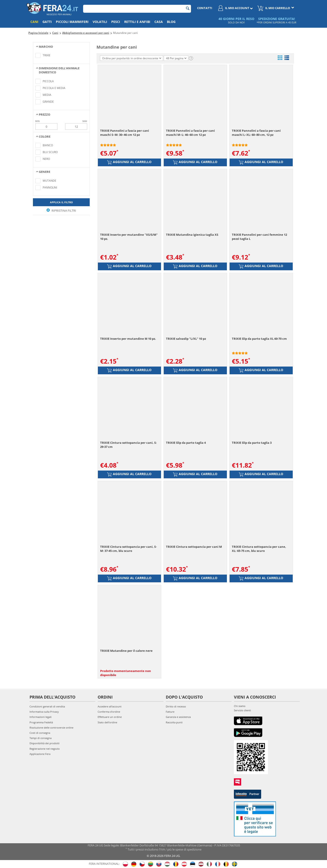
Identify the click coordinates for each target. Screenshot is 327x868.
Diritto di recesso (176, 706)
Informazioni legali (41, 717)
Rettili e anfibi (137, 22)
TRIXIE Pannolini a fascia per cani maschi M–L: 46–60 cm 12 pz (190, 133)
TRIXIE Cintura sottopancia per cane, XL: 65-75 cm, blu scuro (259, 549)
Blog (171, 22)
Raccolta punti (174, 722)
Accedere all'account (110, 706)
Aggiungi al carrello (129, 162)
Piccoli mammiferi (72, 22)
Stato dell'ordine (107, 722)
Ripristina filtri (61, 211)
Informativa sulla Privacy (44, 712)
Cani (34, 22)
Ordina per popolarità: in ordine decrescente (132, 58)
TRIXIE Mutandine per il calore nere (126, 651)
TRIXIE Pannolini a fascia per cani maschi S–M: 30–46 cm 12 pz (125, 133)
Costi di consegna (40, 733)
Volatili (100, 22)
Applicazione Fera (40, 754)
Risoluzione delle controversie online (51, 728)
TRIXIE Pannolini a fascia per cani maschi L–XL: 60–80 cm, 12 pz (256, 133)
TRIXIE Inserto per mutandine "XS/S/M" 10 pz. (129, 237)
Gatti (47, 22)
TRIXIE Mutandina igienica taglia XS (192, 235)
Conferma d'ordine (109, 712)
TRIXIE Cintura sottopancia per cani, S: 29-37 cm (128, 445)
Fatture (170, 712)
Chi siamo (240, 706)
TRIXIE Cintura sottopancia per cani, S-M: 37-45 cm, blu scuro (128, 549)
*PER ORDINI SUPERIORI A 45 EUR (276, 22)
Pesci (116, 22)
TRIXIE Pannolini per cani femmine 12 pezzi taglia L (259, 237)
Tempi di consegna (41, 738)
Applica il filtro (61, 202)
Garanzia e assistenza (178, 717)
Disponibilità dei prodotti (45, 743)
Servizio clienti (242, 710)
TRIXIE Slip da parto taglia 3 (252, 443)
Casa (159, 22)
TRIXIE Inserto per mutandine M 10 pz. (128, 339)
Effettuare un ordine (110, 717)
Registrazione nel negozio (45, 749)
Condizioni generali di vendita (47, 706)
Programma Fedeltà (41, 722)
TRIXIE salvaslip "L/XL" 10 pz (186, 339)
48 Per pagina (176, 58)
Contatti (205, 8)
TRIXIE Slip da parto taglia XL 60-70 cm (259, 339)
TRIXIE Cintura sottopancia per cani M (194, 547)
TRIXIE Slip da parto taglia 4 (186, 443)
